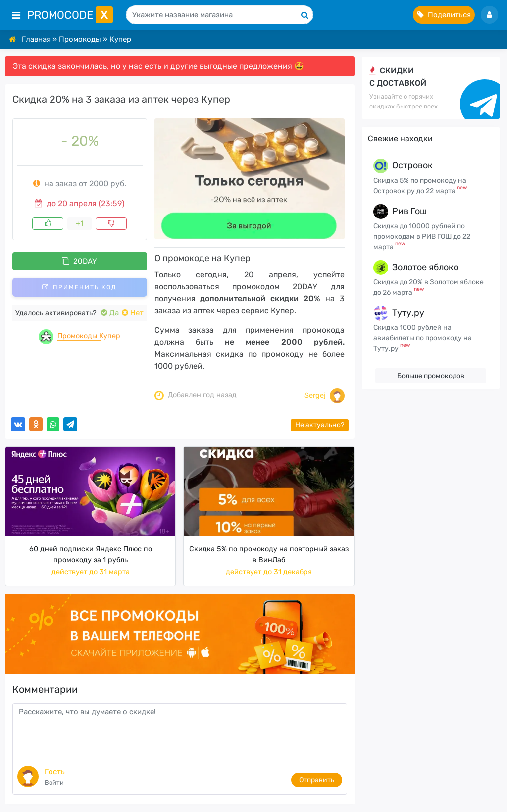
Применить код (79, 287)
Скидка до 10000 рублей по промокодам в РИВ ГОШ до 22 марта (422, 237)
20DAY (79, 261)
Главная (36, 39)
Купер (120, 39)
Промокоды (80, 39)
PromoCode (70, 15)
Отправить (317, 780)
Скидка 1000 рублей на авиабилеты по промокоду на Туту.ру (423, 338)
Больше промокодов (431, 376)
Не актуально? (320, 425)
